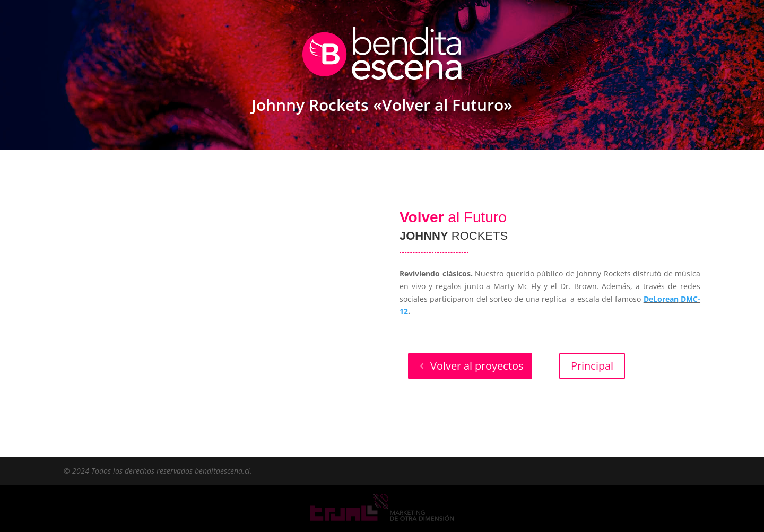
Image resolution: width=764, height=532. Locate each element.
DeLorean (661, 299)
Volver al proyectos (477, 366)
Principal (592, 366)
